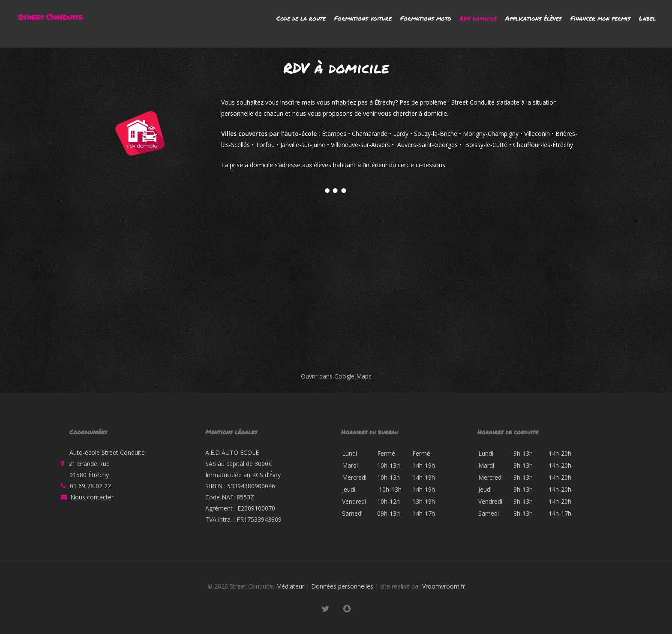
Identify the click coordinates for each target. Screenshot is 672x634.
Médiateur (290, 586)
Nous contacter (92, 497)
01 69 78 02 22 (90, 486)
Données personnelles (342, 586)
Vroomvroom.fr (444, 586)
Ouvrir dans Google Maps (336, 376)
